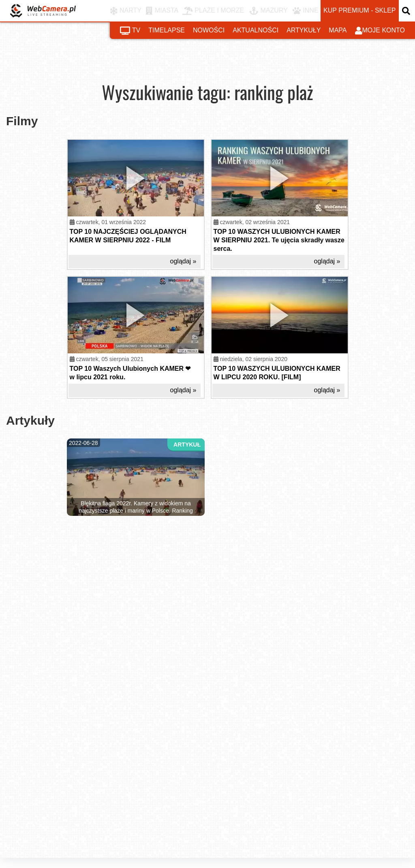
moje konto (380, 31)
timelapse (167, 30)
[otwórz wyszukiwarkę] (407, 11)
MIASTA (162, 11)
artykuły (304, 30)
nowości (209, 30)
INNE (305, 11)
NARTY (126, 11)
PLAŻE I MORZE (213, 11)
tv (130, 31)
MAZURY (268, 11)
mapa (338, 30)
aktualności (256, 30)
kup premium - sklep (359, 10)
